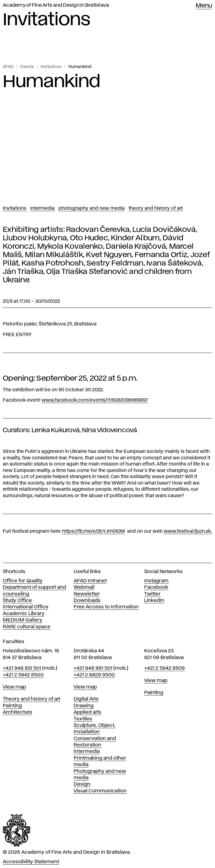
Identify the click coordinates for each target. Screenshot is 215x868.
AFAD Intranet (90, 581)
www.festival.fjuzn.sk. (188, 531)
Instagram (156, 581)
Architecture (17, 712)
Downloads (87, 601)
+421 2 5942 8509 (164, 668)
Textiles (83, 719)
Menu (204, 6)
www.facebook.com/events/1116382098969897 (95, 400)
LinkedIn (154, 601)
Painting (12, 706)
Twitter (152, 594)
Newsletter (87, 594)
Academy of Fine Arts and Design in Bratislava (56, 5)
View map (14, 687)
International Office (26, 607)
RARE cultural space (27, 627)
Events (27, 67)
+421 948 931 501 (22, 668)
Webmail (84, 587)
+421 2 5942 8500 (23, 675)
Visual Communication (100, 791)
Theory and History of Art (156, 208)
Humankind (80, 67)
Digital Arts (86, 699)
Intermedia (42, 208)
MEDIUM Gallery (23, 620)
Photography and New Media (92, 208)
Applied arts (87, 712)
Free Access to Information (106, 607)
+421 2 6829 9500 (94, 675)
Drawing (84, 706)
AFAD (8, 67)
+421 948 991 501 (93, 668)
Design (82, 784)
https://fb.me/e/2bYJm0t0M (94, 531)
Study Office (17, 601)
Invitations (51, 67)
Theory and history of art (31, 699)
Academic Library (24, 614)
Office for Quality (23, 581)
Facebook (156, 587)
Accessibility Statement (31, 862)
